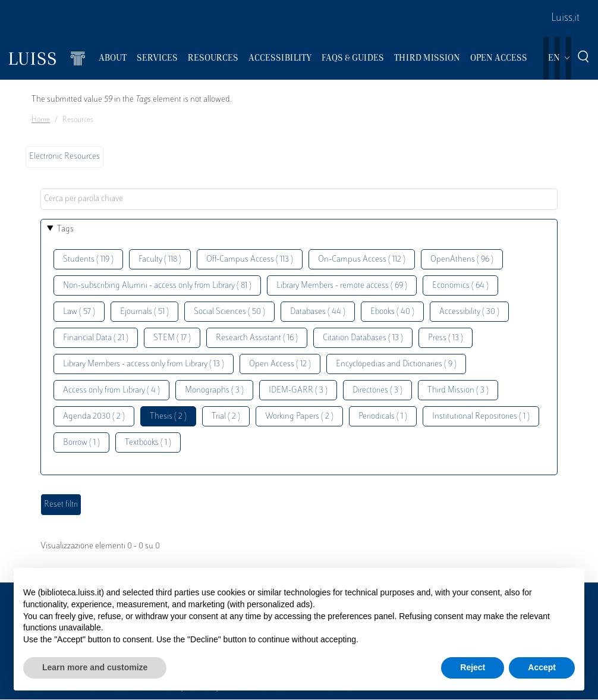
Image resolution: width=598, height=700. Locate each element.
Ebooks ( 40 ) (392, 312)
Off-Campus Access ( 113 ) (250, 260)
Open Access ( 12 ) (280, 364)
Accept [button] (542, 667)
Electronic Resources (64, 157)
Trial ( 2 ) (226, 417)
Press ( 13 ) (446, 338)
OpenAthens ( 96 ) (462, 260)
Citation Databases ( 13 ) (363, 338)
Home (41, 120)
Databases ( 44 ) (318, 312)
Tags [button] (65, 229)
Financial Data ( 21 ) (96, 338)
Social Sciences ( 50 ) (229, 312)
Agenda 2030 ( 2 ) (94, 417)
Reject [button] (473, 667)
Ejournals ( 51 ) (144, 312)
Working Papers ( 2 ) (299, 417)
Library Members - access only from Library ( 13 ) (144, 364)
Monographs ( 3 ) (214, 390)
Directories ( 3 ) (377, 390)
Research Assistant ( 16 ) (257, 338)
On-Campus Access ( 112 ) (362, 260)
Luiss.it (565, 18)
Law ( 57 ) (79, 312)
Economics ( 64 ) (460, 286)
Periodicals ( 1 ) (383, 417)
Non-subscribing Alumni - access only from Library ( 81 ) (157, 286)
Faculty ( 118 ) (160, 260)
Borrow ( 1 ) (81, 443)
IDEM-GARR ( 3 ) (298, 390)
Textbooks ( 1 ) (148, 443)
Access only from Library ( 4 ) (111, 390)
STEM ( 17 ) (172, 338)
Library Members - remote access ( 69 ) (342, 286)
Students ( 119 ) (88, 260)
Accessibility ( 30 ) (469, 312)
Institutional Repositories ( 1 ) (481, 417)
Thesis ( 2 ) (168, 417)
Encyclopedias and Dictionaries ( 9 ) (396, 364)
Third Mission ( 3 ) (458, 390)
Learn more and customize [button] (95, 667)
